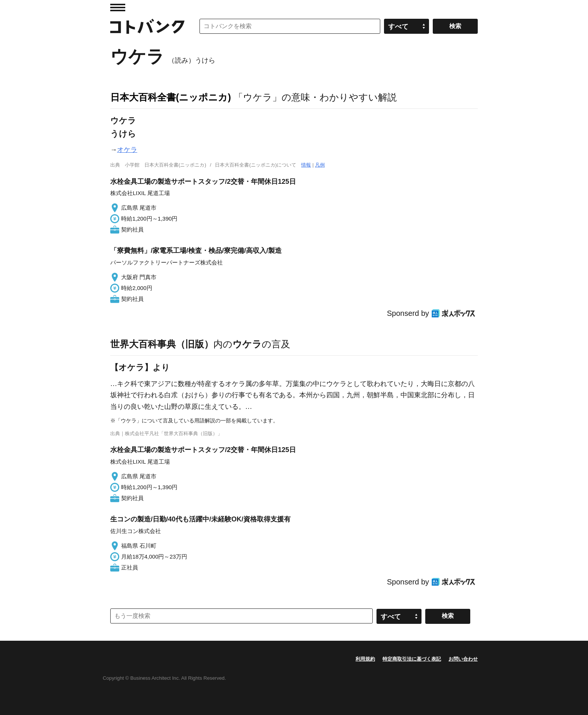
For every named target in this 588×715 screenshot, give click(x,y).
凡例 (320, 165)
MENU (118, 8)
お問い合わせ (463, 659)
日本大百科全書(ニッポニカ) (171, 97)
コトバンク (147, 26)
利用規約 (365, 659)
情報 (306, 165)
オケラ (127, 150)
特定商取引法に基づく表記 (412, 659)
